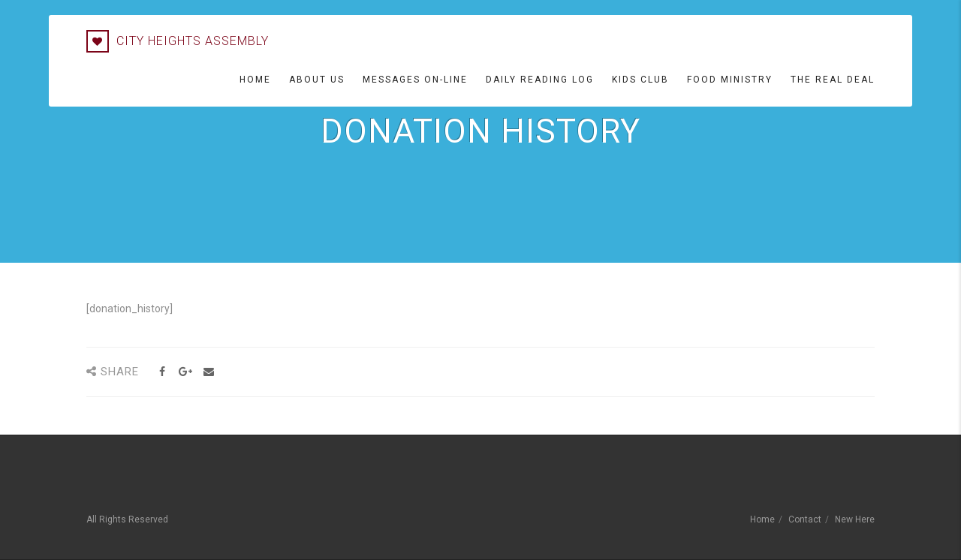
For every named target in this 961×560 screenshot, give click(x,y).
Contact (805, 519)
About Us (317, 80)
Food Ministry (730, 80)
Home (255, 80)
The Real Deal (833, 80)
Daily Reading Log (540, 80)
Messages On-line (415, 80)
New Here (855, 519)
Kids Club (640, 80)
